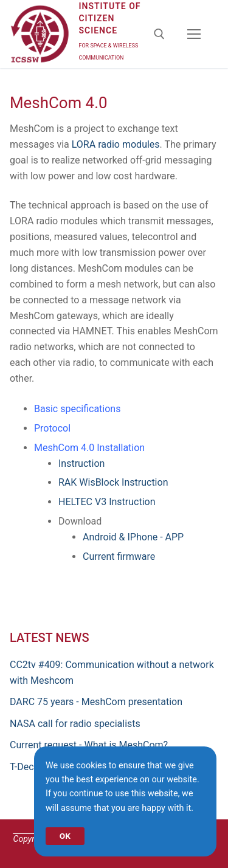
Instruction (81, 463)
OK (65, 836)
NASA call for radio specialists (75, 724)
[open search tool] (159, 34)
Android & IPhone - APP (133, 537)
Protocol (52, 428)
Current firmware (119, 556)
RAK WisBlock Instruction (113, 482)
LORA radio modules (116, 144)
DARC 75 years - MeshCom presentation (96, 702)
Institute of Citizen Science (109, 18)
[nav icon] (194, 34)
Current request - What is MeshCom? (89, 745)
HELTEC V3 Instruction (107, 502)
